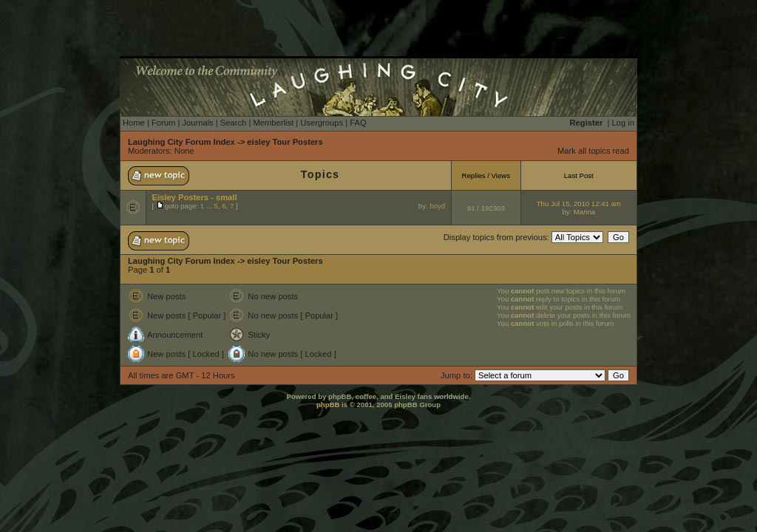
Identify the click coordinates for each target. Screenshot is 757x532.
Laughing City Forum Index (181, 142)
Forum (163, 123)
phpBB (328, 405)
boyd (437, 206)
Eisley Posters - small (195, 197)
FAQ (358, 123)
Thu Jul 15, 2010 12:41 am (579, 204)
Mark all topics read (593, 151)
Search (233, 123)
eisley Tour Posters (285, 142)
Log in (623, 123)
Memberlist (273, 123)
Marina (584, 212)
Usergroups (322, 123)
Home (134, 123)
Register (587, 123)
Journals (197, 123)
